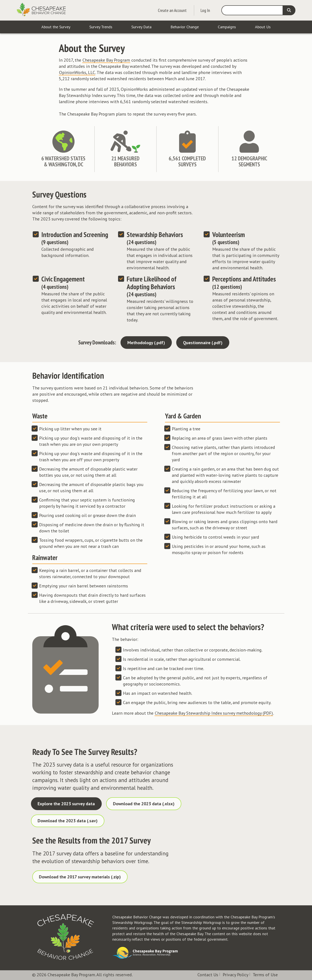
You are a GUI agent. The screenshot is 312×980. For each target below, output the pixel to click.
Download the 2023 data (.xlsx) (144, 804)
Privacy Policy (235, 975)
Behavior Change (185, 27)
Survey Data (141, 27)
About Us (263, 27)
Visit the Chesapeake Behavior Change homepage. (66, 937)
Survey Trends (101, 27)
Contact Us (208, 975)
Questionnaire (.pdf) (203, 343)
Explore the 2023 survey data (66, 804)
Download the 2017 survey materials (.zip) (80, 877)
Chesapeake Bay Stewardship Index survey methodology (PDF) (214, 713)
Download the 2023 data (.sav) (68, 821)
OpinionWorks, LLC (77, 72)
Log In (205, 10)
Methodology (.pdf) (146, 343)
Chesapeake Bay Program (106, 60)
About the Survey (56, 27)
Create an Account (172, 10)
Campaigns (227, 27)
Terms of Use (265, 975)
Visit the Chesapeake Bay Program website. (145, 953)
